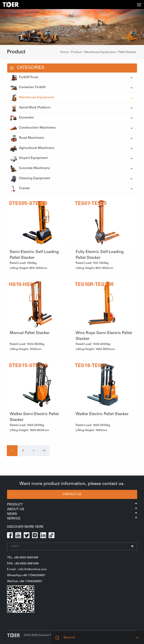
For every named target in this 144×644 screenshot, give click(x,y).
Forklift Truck (24, 78)
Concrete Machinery (30, 168)
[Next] (34, 451)
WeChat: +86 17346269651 (25, 581)
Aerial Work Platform (30, 108)
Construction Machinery (33, 128)
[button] (137, 638)
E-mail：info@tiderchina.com (27, 569)
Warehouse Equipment (100, 52)
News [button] (72, 514)
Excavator (22, 118)
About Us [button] (72, 509)
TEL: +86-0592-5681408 (23, 558)
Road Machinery (27, 138)
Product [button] (72, 505)
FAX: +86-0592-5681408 (23, 564)
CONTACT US (72, 494)
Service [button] (72, 519)
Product (76, 52)
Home (64, 52)
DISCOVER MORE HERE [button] (25, 527)
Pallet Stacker (127, 52)
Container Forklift (28, 88)
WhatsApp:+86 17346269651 (26, 575)
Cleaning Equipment (30, 179)
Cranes (20, 189)
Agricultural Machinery (32, 148)
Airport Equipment (29, 158)
